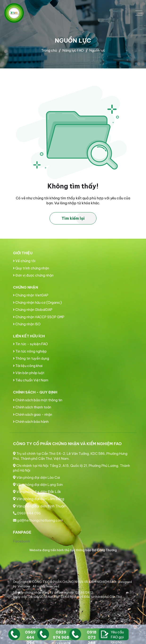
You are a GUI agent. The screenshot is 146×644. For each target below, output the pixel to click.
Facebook (22, 541)
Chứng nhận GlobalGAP (33, 310)
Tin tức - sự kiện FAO (30, 344)
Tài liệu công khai (28, 366)
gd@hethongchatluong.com (38, 520)
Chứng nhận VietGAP (31, 295)
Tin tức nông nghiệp (30, 351)
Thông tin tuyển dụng (31, 358)
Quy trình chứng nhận (31, 268)
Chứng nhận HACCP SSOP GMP (39, 317)
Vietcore (24, 586)
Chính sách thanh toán (32, 407)
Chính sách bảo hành (31, 422)
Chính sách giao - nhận (33, 415)
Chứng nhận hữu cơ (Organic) (37, 303)
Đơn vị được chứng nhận (33, 275)
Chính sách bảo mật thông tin (38, 400)
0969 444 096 (27, 513)
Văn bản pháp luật (29, 373)
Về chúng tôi (24, 261)
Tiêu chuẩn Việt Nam (31, 380)
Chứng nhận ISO (27, 324)
